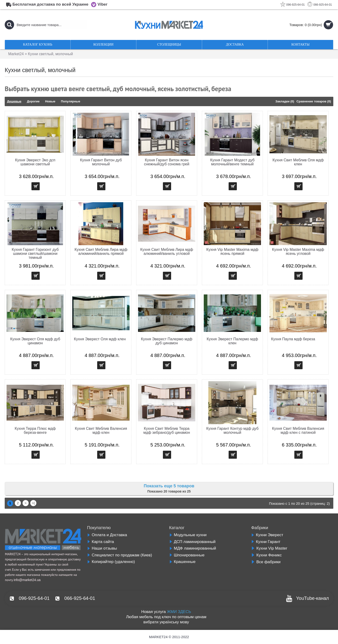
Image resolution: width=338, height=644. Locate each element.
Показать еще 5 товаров (169, 486)
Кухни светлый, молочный (51, 54)
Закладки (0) (285, 101)
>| (33, 503)
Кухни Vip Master (269, 548)
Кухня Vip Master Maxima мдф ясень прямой (232, 252)
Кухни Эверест (267, 535)
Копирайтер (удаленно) (111, 562)
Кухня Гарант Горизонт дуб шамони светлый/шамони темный (35, 254)
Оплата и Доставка (107, 535)
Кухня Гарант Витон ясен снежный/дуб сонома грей (167, 162)
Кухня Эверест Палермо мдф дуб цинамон (167, 341)
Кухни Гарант (266, 542)
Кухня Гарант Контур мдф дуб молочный (232, 431)
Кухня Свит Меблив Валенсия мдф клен (101, 431)
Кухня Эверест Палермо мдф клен (232, 341)
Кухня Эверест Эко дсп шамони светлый (35, 162)
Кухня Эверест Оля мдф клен (100, 339)
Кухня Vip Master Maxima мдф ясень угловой (298, 252)
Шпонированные (187, 555)
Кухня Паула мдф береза (293, 339)
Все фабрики (266, 562)
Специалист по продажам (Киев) (120, 555)
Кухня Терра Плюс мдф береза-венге (35, 431)
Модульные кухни (188, 535)
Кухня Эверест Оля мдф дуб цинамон (35, 341)
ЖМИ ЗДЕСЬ (179, 612)
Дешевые (14, 101)
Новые (50, 101)
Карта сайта (101, 542)
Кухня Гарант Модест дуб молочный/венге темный (232, 162)
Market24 (16, 54)
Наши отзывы (102, 548)
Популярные (70, 101)
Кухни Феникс (266, 555)
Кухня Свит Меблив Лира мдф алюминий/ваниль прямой (101, 252)
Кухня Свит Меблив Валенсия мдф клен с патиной (298, 431)
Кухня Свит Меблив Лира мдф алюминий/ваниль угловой (167, 252)
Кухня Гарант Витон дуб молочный (101, 162)
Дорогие (33, 101)
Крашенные (182, 562)
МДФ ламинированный (193, 548)
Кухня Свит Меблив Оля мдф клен (298, 162)
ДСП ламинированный (192, 542)
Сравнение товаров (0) (314, 101)
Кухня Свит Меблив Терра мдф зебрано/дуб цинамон (167, 431)
